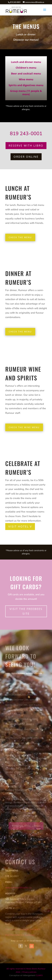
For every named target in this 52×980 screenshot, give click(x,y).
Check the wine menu (24, 427)
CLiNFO (39, 975)
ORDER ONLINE (26, 157)
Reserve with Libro (26, 146)
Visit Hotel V (20, 526)
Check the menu (20, 237)
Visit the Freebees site (26, 611)
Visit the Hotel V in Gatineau (20, 935)
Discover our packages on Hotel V (23, 929)
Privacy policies (29, 972)
